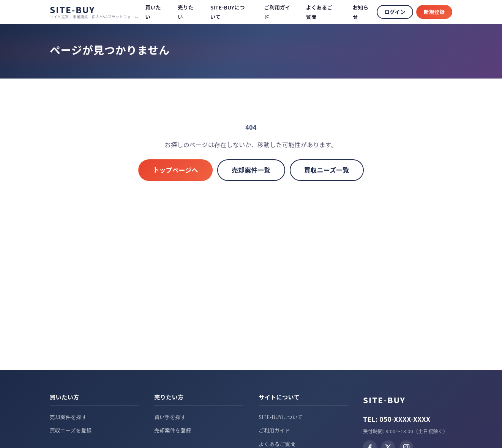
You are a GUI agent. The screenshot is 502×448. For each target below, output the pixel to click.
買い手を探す (170, 417)
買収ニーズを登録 (71, 430)
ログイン (395, 12)
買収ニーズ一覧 (327, 170)
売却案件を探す (68, 417)
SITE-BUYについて (281, 417)
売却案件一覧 (251, 170)
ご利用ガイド (274, 430)
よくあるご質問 (277, 444)
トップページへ (175, 170)
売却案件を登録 (173, 430)
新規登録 (434, 12)
